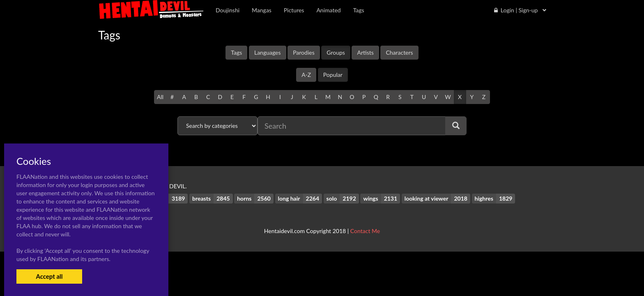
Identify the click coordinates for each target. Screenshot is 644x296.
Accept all (49, 276)
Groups (336, 52)
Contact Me (365, 231)
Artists (365, 52)
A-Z (306, 75)
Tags (236, 52)
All (160, 97)
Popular (333, 75)
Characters (399, 52)
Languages (268, 52)
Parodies (304, 52)
